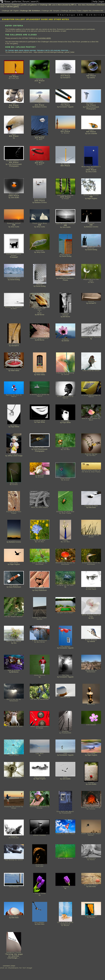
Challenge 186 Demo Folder (71, 11)
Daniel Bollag (67, 256)
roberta (92, 78)
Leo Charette (92, 133)
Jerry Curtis (92, 172)
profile (24, 5)
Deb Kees (92, 507)
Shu (92, 618)
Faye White (15, 107)
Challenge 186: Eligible (10, 11)
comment (6, 966)
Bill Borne (41, 315)
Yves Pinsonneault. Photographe (92, 108)
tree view (82, 5)
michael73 (67, 78)
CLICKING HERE (44, 38)
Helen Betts (15, 370)
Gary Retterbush (15, 587)
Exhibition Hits (98, 11)
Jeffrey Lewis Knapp (15, 456)
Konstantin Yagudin (66, 107)
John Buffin (15, 197)
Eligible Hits (87, 11)
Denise (66, 341)
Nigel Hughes (92, 198)
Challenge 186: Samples (50, 11)
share (13, 966)
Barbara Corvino (41, 107)
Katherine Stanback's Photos (66, 279)
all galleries (33, 5)
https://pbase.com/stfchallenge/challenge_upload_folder (54, 52)
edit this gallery (13, 7)
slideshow (101, 5)
